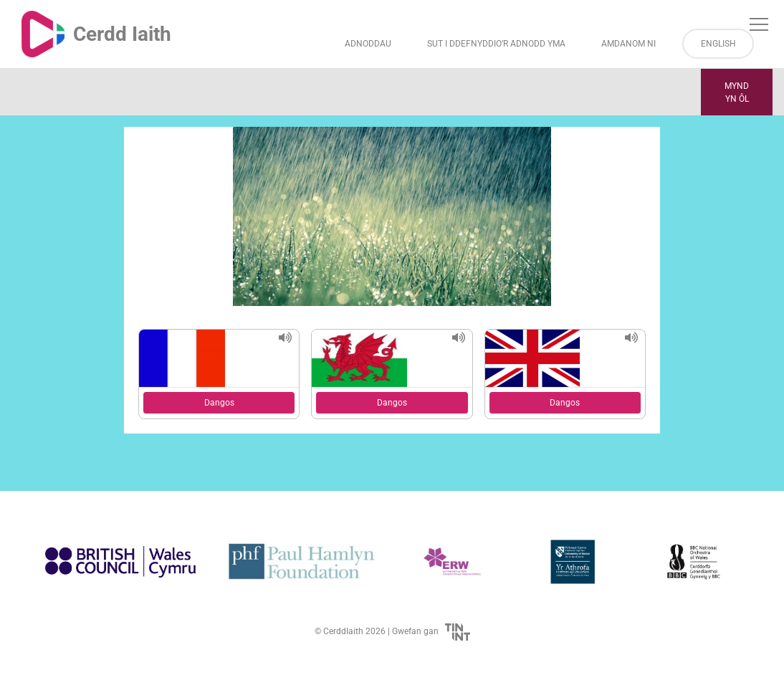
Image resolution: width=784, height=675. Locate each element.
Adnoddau (368, 44)
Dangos (219, 403)
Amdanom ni (628, 44)
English (718, 44)
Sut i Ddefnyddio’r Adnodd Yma (496, 44)
